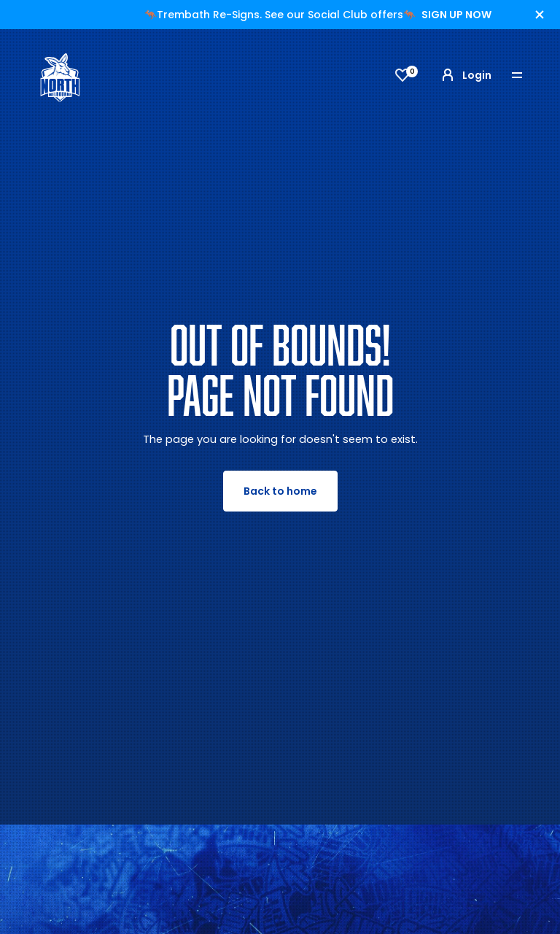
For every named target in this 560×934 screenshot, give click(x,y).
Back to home (280, 491)
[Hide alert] (540, 15)
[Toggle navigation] (527, 76)
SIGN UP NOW (456, 15)
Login (465, 75)
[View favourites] (402, 75)
